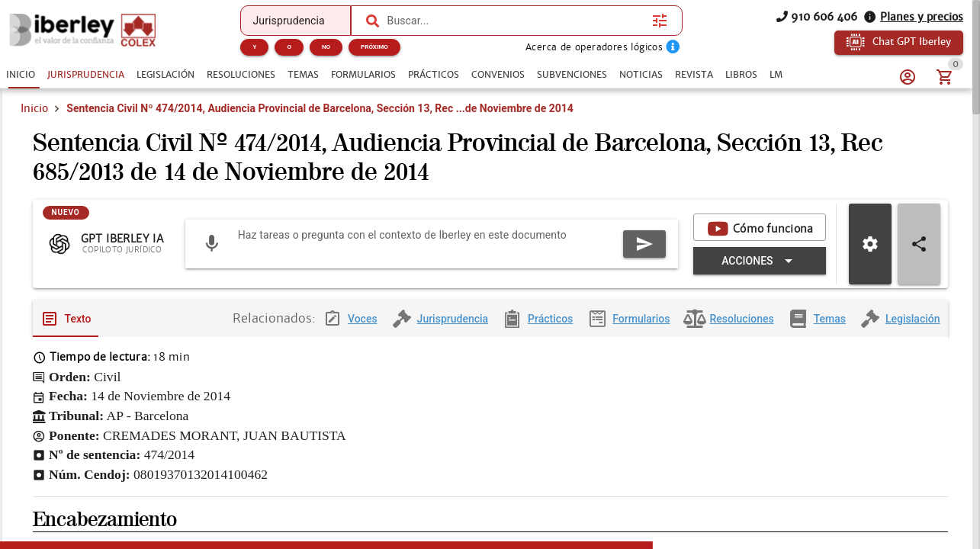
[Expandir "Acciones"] (512, 293)
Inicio (34, 128)
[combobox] (516, 21)
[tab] (21, 75)
